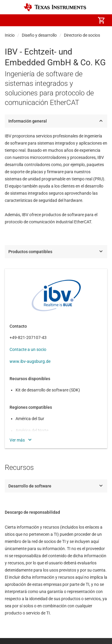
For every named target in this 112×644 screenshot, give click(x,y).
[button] (11, 20)
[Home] (55, 7)
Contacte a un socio (28, 349)
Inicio (10, 35)
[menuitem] (51, 20)
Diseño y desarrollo (39, 35)
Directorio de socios (82, 35)
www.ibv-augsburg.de (30, 361)
